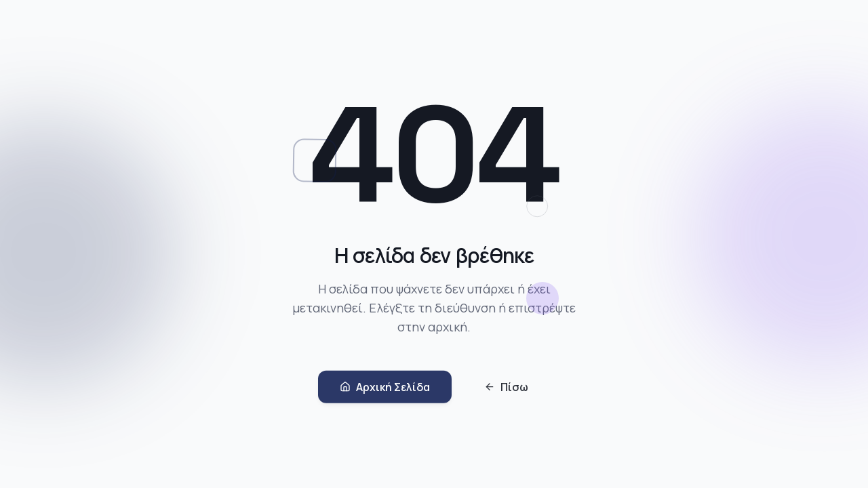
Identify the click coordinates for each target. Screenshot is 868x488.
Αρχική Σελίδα (385, 389)
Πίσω (506, 389)
